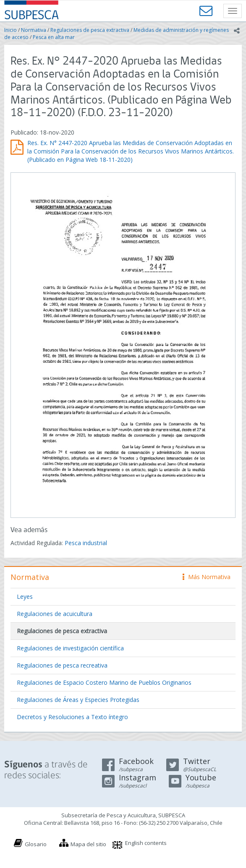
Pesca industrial (86, 543)
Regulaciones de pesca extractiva (90, 30)
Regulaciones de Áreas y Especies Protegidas (78, 700)
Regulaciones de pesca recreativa (62, 665)
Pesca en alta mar (54, 37)
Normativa (34, 30)
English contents (146, 843)
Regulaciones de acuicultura (55, 614)
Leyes (25, 596)
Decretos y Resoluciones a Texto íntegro (72, 717)
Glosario (36, 844)
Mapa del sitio (88, 844)
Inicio (10, 30)
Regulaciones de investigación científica (70, 648)
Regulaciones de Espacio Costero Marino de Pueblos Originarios (104, 682)
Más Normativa (207, 577)
